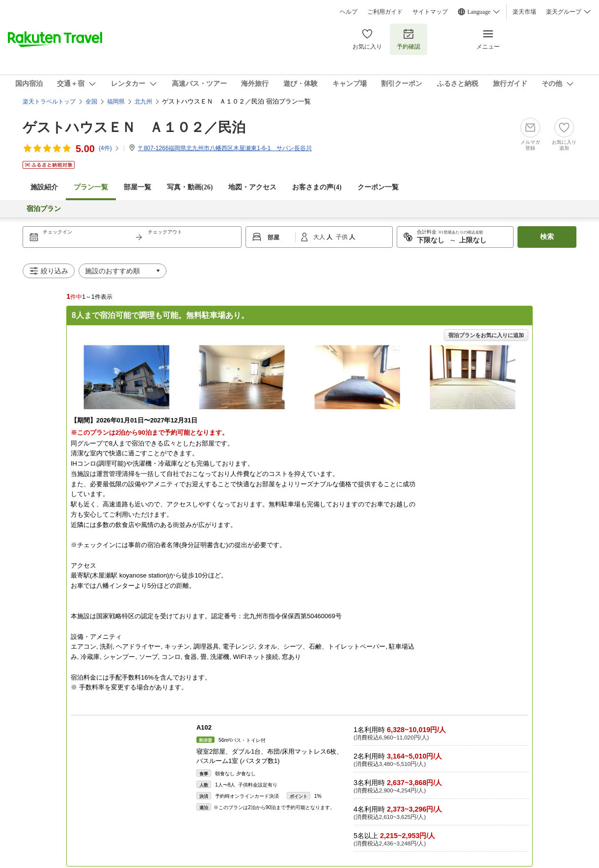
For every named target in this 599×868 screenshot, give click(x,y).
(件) (109, 148)
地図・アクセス (252, 187)
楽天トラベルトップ (49, 102)
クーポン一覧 (378, 187)
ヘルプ (349, 12)
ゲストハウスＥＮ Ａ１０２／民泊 (134, 127)
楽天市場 (524, 12)
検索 (547, 237)
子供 (342, 237)
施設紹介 (44, 187)
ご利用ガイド (385, 12)
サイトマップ (430, 12)
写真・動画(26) (190, 187)
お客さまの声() (317, 187)
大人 (320, 237)
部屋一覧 (137, 187)
